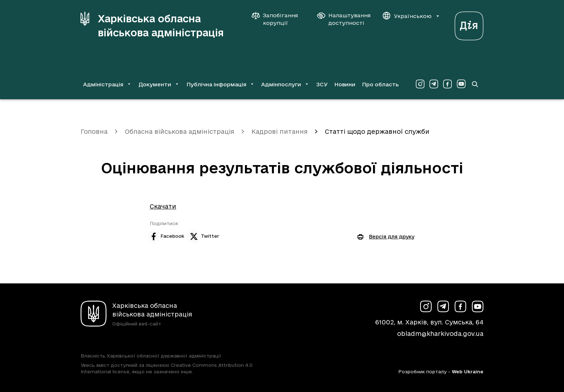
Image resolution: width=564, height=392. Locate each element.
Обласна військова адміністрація (179, 131)
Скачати (163, 206)
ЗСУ (322, 84)
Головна (94, 131)
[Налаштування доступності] (344, 19)
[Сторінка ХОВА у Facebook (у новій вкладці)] (447, 84)
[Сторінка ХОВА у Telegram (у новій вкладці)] (434, 84)
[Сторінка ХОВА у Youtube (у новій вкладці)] (461, 84)
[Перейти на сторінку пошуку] (475, 84)
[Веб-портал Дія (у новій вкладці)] (469, 24)
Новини (345, 84)
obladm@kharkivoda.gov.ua (440, 334)
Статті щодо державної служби (377, 131)
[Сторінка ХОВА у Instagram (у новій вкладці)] (420, 84)
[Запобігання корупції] (278, 19)
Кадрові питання (279, 131)
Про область (380, 84)
